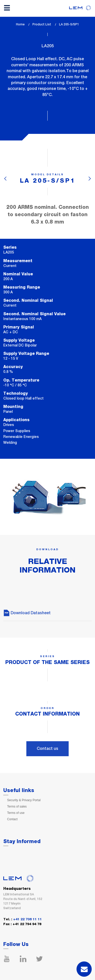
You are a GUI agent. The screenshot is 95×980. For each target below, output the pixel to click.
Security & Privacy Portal (24, 800)
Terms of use (16, 813)
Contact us (48, 748)
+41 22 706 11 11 (27, 919)
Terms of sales (17, 807)
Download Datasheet (27, 613)
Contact (12, 819)
